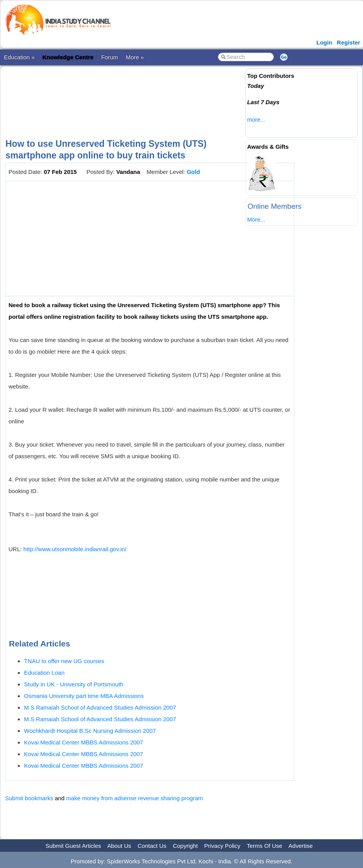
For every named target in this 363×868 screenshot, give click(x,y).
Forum (110, 57)
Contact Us (152, 846)
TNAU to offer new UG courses (64, 661)
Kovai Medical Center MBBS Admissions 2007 (84, 742)
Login (324, 42)
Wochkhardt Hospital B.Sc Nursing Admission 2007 (90, 731)
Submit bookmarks (29, 798)
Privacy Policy (222, 846)
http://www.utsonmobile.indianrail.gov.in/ (75, 549)
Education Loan (44, 673)
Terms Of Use (264, 846)
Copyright (185, 846)
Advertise (301, 846)
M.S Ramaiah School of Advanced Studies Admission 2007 (100, 707)
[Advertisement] (146, 96)
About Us (119, 846)
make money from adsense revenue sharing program (135, 798)
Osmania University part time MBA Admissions (84, 696)
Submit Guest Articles (73, 846)
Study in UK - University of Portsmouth (74, 684)
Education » (19, 57)
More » (135, 57)
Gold (193, 172)
